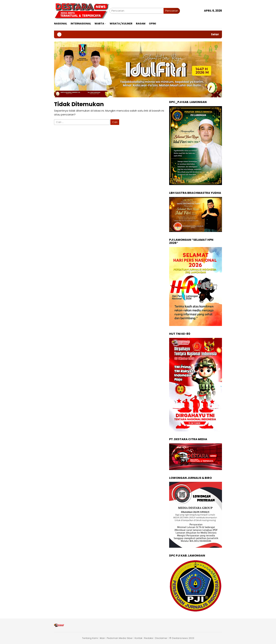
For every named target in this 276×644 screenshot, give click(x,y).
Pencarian (172, 11)
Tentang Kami (90, 638)
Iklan (102, 638)
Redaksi (149, 638)
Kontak (138, 638)
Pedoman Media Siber (120, 638)
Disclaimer (161, 638)
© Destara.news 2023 (182, 638)
